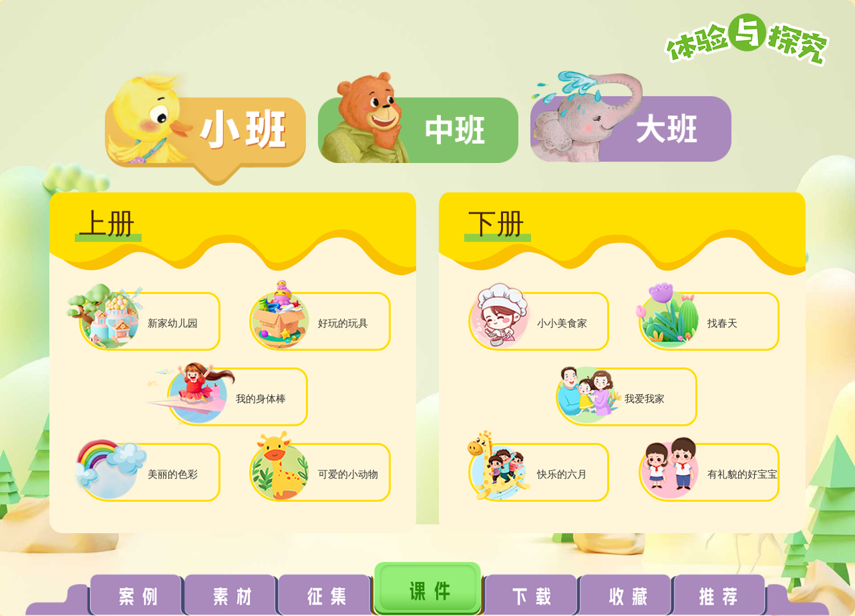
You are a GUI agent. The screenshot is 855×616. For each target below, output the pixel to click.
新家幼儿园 (173, 323)
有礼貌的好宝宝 (742, 474)
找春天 (722, 323)
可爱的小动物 (348, 474)
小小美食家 (562, 323)
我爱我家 (645, 399)
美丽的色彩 (173, 474)
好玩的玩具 (343, 323)
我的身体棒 (261, 399)
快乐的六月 (562, 474)
